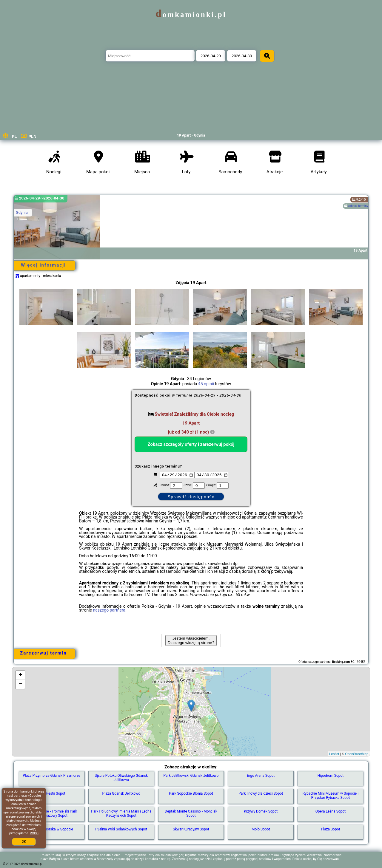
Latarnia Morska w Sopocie (51, 829)
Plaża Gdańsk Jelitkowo (121, 793)
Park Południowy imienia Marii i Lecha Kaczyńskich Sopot (121, 813)
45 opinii (206, 384)
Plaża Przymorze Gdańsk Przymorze (51, 776)
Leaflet (334, 754)
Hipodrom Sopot (331, 776)
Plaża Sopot (330, 829)
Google (35, 796)
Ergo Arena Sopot (261, 776)
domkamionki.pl (191, 14)
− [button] (20, 684)
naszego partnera (109, 610)
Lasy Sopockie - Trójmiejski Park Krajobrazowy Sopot (51, 813)
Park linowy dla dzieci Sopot (261, 793)
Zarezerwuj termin (43, 653)
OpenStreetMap (357, 754)
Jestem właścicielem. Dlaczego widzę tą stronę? (191, 640)
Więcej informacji (43, 265)
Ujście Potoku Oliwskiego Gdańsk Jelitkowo (121, 778)
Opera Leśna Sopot (331, 811)
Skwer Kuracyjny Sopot (191, 829)
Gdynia (22, 212)
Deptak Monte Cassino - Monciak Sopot (191, 813)
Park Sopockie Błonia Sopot (191, 793)
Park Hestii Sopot (51, 793)
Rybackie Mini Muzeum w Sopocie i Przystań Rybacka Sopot (331, 796)
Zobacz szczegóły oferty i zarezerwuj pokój (191, 444)
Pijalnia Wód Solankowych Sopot (121, 829)
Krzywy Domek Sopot (261, 811)
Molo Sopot (261, 829)
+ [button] (20, 675)
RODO (34, 833)
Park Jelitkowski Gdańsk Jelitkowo (191, 776)
